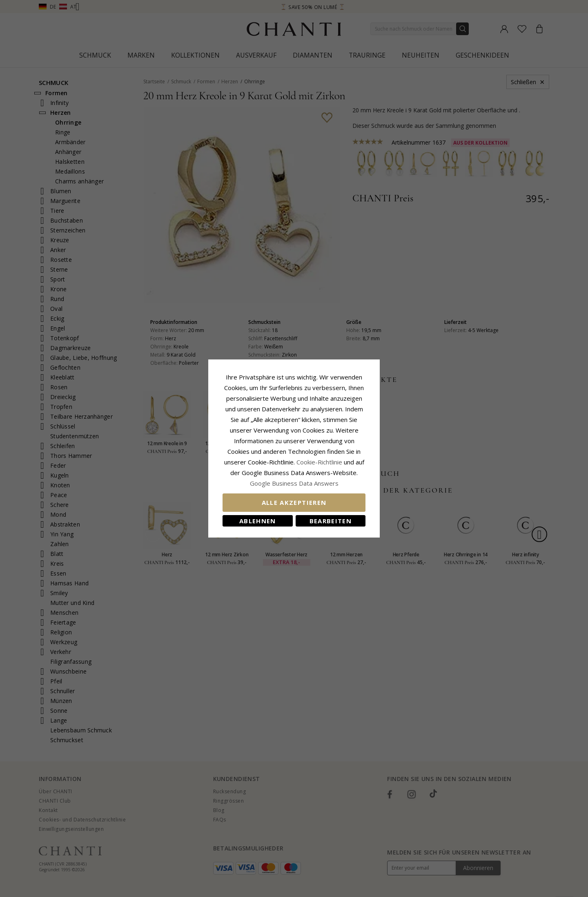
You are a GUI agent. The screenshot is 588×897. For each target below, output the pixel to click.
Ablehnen (258, 521)
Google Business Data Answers (294, 483)
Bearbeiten (331, 521)
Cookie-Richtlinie (319, 462)
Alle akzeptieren (294, 502)
